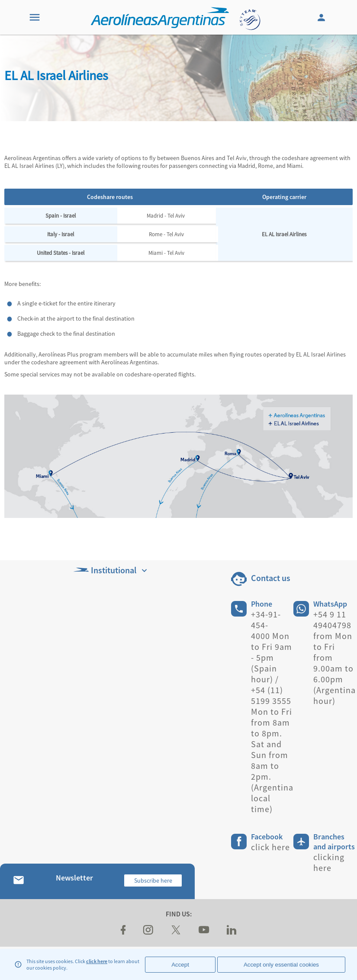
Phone (262, 604)
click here (97, 961)
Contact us (271, 578)
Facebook (267, 837)
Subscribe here (153, 880)
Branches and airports (334, 842)
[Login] (322, 17)
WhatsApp (330, 604)
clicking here (329, 862)
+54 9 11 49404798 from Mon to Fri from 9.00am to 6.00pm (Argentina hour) (334, 657)
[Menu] (35, 17)
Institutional (111, 570)
